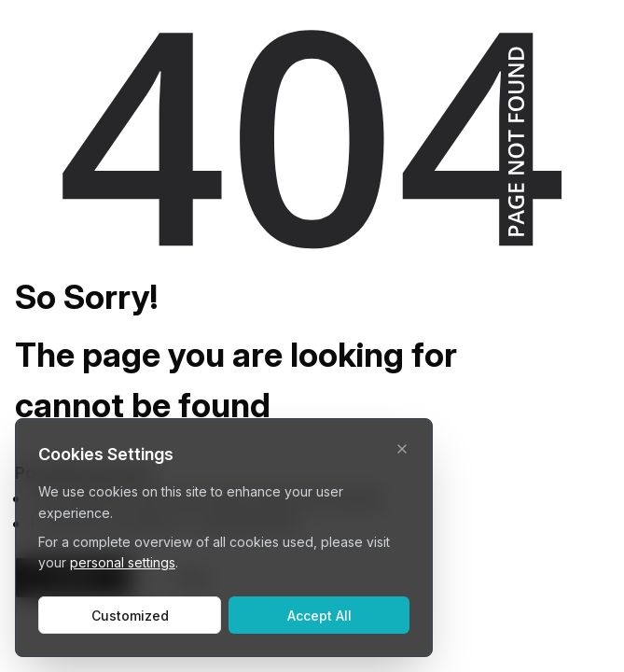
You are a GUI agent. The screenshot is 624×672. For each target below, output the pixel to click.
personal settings (123, 562)
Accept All (319, 616)
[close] (402, 449)
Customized (130, 616)
